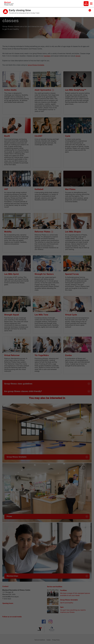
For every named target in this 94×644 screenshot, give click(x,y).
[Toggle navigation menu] (91, 4)
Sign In (86, 4)
